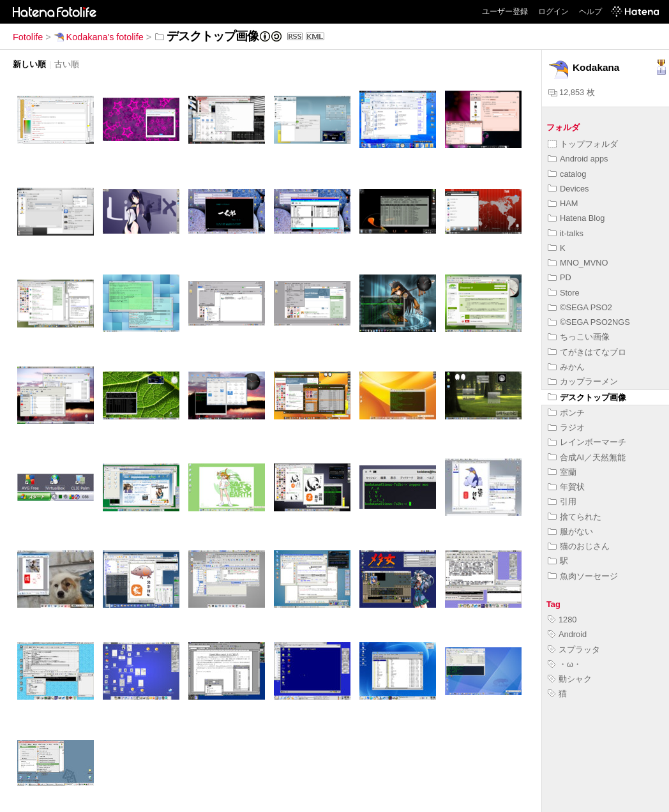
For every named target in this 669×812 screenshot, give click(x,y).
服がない (570, 531)
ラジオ (566, 427)
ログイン (553, 11)
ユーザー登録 (505, 11)
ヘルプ (590, 11)
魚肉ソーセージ (583, 576)
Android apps (578, 159)
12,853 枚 (572, 92)
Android (567, 634)
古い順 (67, 64)
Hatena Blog (576, 218)
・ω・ (565, 664)
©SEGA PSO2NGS (589, 322)
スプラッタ (574, 650)
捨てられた (575, 517)
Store (564, 293)
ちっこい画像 (579, 337)
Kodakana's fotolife (99, 37)
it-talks (566, 233)
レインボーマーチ (587, 442)
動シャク (570, 679)
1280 (562, 620)
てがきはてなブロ (587, 352)
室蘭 (562, 472)
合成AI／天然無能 (587, 457)
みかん (566, 367)
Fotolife (28, 37)
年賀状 (566, 487)
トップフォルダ (583, 144)
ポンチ (566, 413)
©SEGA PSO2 (580, 307)
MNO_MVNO (578, 263)
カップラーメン (583, 381)
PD (560, 277)
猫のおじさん (579, 546)
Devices (568, 189)
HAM (563, 203)
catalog (567, 174)
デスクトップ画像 (587, 397)
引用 (562, 501)
